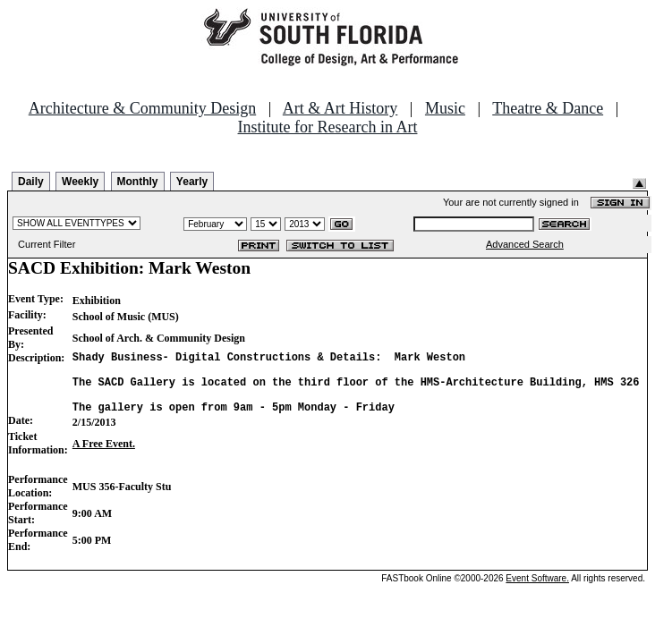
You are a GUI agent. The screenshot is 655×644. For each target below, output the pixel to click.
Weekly (80, 182)
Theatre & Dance (548, 108)
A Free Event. (104, 457)
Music (445, 108)
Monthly (138, 182)
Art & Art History (340, 108)
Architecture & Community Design (142, 108)
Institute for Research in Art (328, 127)
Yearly (192, 182)
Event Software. (537, 592)
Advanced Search (525, 244)
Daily (31, 182)
